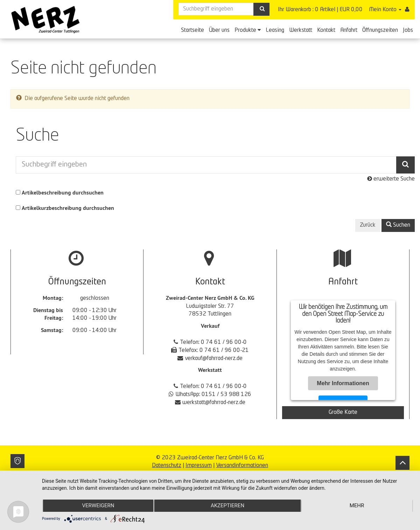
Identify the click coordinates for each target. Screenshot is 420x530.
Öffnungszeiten (380, 30)
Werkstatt (301, 30)
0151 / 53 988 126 (226, 395)
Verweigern (98, 506)
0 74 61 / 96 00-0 (224, 342)
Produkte (248, 30)
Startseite (192, 30)
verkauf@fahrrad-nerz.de (214, 359)
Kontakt (326, 30)
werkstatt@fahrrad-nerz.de (214, 403)
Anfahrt (349, 30)
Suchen (398, 225)
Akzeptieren (227, 506)
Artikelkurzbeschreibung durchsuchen (68, 208)
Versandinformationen (242, 466)
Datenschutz (167, 466)
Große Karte (343, 412)
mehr (357, 506)
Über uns (219, 30)
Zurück (368, 225)
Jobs (408, 30)
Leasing (275, 30)
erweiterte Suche (391, 179)
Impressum (199, 466)
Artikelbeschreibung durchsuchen (63, 193)
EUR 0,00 (351, 10)
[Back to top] (402, 463)
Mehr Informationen (343, 383)
